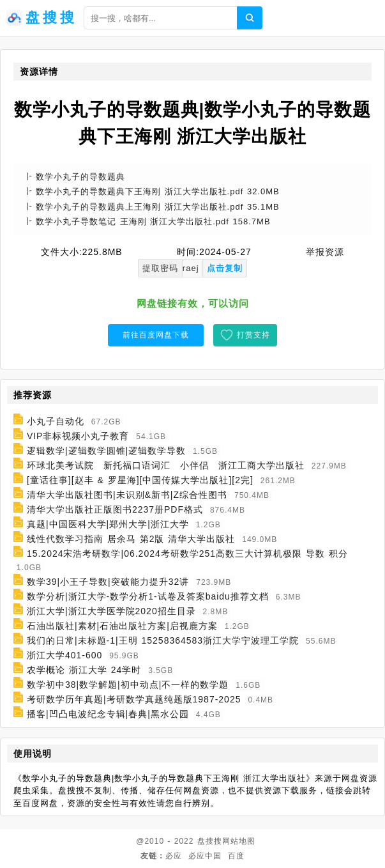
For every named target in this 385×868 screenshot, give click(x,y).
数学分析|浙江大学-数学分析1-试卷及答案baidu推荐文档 (148, 596)
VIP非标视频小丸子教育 (78, 436)
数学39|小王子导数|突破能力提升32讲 (108, 582)
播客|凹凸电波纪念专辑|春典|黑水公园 (108, 714)
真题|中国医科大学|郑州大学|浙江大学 (108, 524)
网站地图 (239, 841)
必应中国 (205, 856)
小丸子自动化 (56, 421)
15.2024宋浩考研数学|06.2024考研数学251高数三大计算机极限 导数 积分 (187, 554)
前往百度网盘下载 (156, 335)
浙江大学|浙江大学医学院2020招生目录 (111, 611)
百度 (236, 856)
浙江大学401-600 (64, 655)
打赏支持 (253, 335)
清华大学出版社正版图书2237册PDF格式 (115, 509)
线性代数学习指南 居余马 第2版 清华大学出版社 (131, 539)
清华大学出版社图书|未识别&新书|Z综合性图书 (127, 495)
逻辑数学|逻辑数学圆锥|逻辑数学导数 (106, 451)
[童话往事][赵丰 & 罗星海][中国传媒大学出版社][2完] (140, 480)
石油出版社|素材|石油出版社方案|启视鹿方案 (122, 626)
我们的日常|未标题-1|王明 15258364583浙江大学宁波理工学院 (163, 640)
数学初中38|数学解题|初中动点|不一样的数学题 (128, 685)
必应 (174, 856)
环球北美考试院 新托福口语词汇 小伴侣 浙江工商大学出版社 (166, 465)
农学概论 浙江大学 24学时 (84, 670)
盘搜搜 (210, 841)
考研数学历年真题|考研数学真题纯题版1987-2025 (134, 699)
